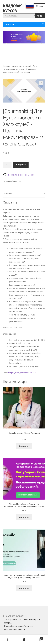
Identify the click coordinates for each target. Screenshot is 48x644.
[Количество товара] (7, 165)
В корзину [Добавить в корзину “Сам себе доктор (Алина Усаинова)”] (24, 446)
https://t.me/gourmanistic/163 (22, 373)
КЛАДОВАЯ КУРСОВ (13, 8)
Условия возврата (32, 619)
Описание (7, 194)
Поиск (24, 640)
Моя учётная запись (8, 640)
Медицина (17, 66)
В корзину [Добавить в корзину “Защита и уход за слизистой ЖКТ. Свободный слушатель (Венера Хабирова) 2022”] (24, 588)
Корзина (38, 638)
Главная (7, 66)
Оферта (8, 623)
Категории (24, 24)
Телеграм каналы (13, 619)
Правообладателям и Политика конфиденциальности (19, 628)
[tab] (24, 194)
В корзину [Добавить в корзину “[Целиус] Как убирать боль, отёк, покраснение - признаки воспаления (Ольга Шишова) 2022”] (24, 517)
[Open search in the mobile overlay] (24, 16)
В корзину (21, 165)
